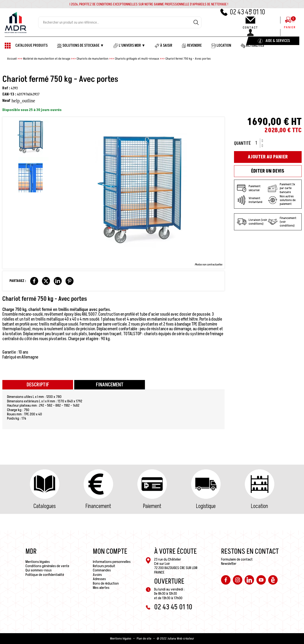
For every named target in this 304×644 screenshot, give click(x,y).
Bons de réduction (106, 583)
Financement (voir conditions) (282, 222)
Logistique (206, 506)
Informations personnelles (112, 562)
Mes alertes (101, 588)
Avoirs (97, 575)
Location (259, 506)
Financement (98, 506)
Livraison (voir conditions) (252, 222)
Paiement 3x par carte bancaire (281, 188)
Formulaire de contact (237, 559)
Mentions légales (38, 562)
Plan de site (144, 639)
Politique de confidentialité (45, 575)
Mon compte (110, 552)
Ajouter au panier (268, 157)
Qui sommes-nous (39, 570)
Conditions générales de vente (47, 566)
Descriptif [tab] (38, 385)
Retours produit (104, 566)
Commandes (102, 570)
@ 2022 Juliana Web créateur (175, 639)
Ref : (6, 88)
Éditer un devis (268, 171)
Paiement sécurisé (249, 188)
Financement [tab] (110, 385)
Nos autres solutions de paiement (282, 200)
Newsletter (229, 564)
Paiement (152, 506)
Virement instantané (250, 200)
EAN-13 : (9, 94)
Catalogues (45, 506)
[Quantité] (258, 143)
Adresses (99, 579)
